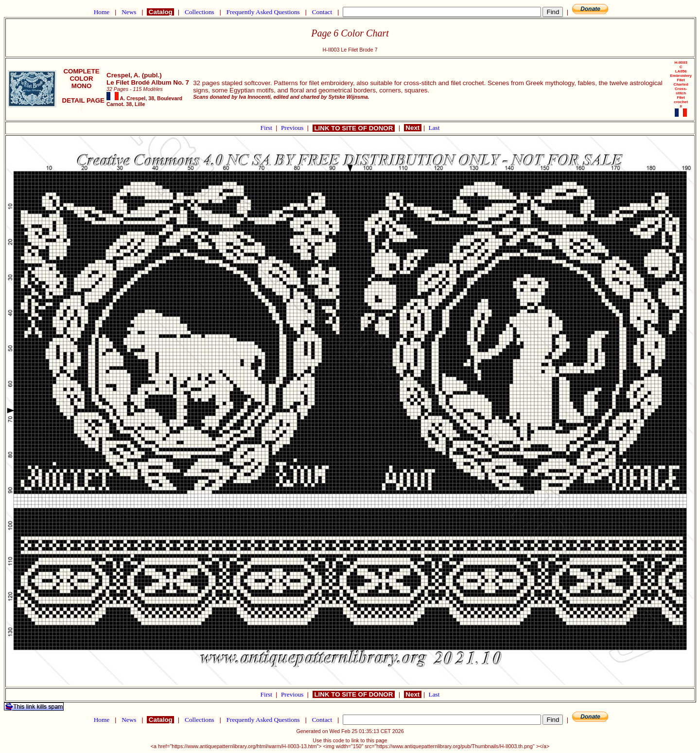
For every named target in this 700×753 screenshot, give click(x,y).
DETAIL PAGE (81, 104)
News (129, 12)
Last (434, 128)
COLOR (82, 79)
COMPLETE (81, 71)
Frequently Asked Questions (263, 12)
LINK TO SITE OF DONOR (354, 128)
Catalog (160, 12)
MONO (81, 86)
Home (101, 12)
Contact (322, 12)
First (267, 128)
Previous (293, 128)
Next (413, 128)
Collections (200, 12)
